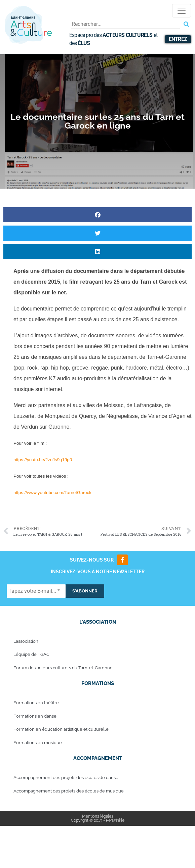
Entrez (178, 39)
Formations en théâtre (36, 703)
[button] (97, 215)
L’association (26, 641)
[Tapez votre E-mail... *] (36, 591)
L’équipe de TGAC (31, 654)
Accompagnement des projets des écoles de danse (66, 778)
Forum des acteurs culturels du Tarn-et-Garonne (63, 668)
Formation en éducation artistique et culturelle (61, 729)
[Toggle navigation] (182, 11)
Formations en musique (38, 743)
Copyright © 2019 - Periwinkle (98, 820)
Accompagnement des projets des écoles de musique (69, 791)
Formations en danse (35, 716)
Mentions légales (98, 816)
